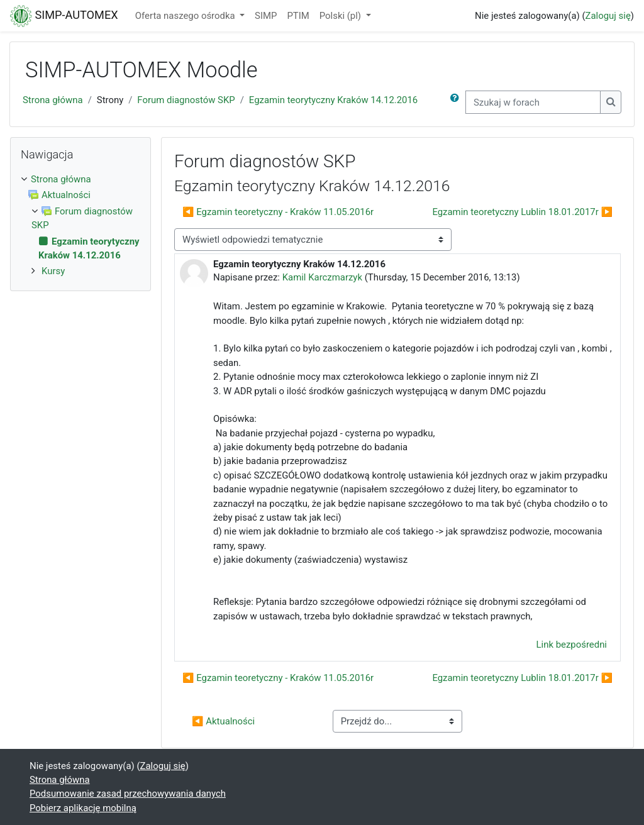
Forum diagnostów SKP (186, 100)
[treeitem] (80, 179)
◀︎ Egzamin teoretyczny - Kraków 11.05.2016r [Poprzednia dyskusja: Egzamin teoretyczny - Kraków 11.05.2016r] (278, 212)
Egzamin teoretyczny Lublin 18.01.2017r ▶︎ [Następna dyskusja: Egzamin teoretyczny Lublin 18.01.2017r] (522, 212)
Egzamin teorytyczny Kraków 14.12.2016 (333, 100)
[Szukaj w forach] (533, 102)
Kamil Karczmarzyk (322, 277)
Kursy (53, 271)
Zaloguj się (608, 16)
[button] (457, 102)
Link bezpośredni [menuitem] (572, 645)
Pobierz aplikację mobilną (83, 808)
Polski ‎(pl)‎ (341, 16)
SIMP (266, 16)
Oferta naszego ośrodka (186, 16)
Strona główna (53, 100)
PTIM (298, 16)
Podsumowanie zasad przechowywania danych (128, 794)
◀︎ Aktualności (223, 721)
